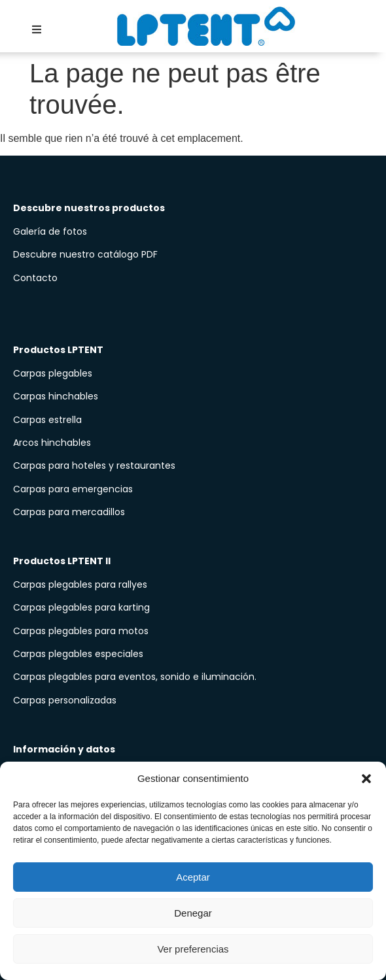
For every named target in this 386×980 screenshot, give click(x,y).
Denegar (193, 913)
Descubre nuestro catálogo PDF (87, 254)
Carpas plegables (53, 373)
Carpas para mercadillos (69, 512)
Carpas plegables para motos (81, 631)
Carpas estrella (47, 420)
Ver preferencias (193, 949)
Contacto (35, 278)
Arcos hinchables (52, 443)
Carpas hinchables (56, 396)
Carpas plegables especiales (78, 654)
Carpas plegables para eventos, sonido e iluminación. (135, 677)
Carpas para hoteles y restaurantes (94, 465)
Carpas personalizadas (65, 700)
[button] (366, 779)
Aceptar (193, 877)
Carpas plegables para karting (81, 607)
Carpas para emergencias (73, 489)
